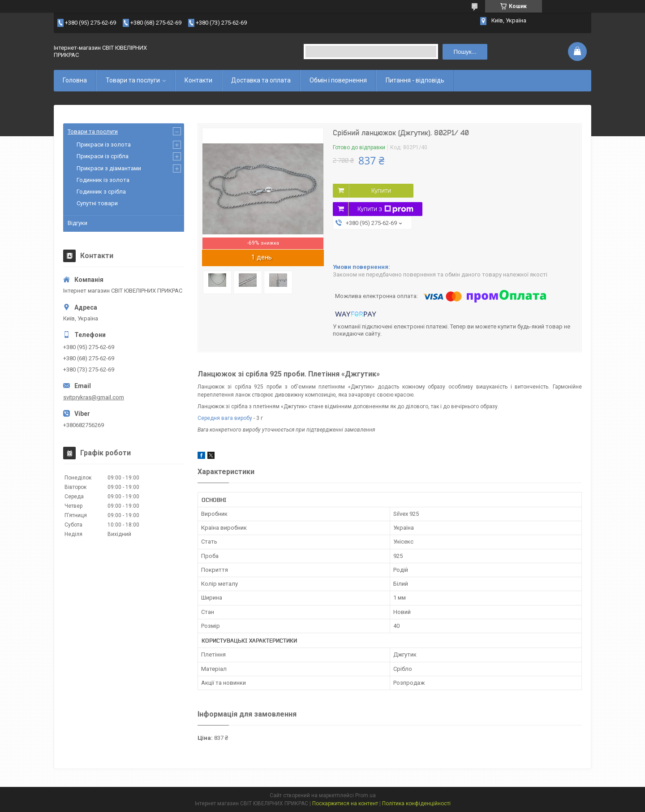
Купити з (385, 209)
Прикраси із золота (104, 145)
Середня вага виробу (225, 418)
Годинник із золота (103, 180)
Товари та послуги (133, 80)
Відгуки (77, 223)
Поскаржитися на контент (345, 803)
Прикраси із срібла (103, 156)
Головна (75, 80)
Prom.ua (365, 795)
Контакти (198, 80)
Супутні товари (97, 203)
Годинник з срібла (101, 192)
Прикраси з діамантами (109, 168)
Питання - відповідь (415, 80)
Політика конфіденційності (416, 803)
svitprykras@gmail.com (94, 397)
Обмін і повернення (338, 80)
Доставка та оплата (261, 80)
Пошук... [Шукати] (465, 52)
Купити (381, 190)
